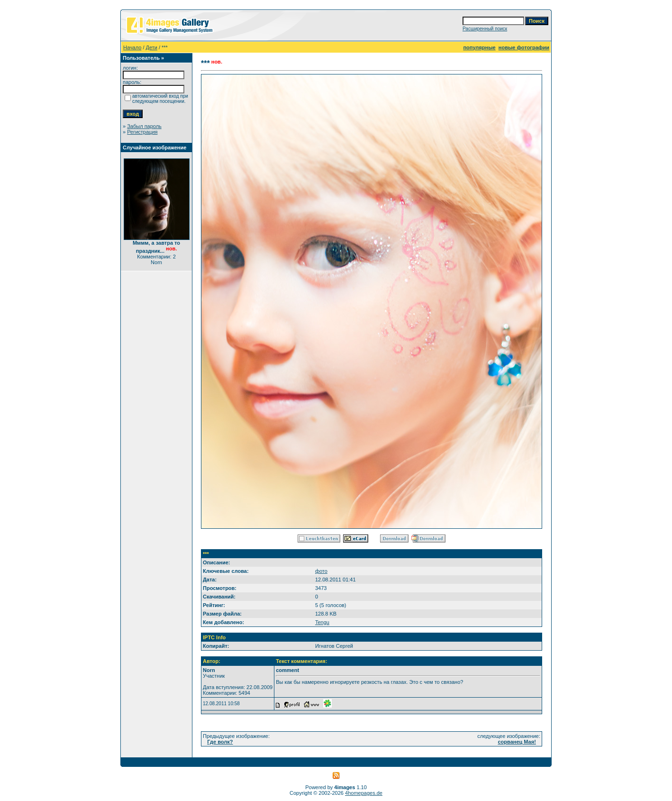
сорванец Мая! (517, 742)
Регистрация (142, 132)
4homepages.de (364, 793)
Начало (132, 47)
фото (321, 571)
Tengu (322, 622)
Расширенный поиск (485, 29)
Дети (152, 47)
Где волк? (220, 742)
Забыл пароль (144, 126)
